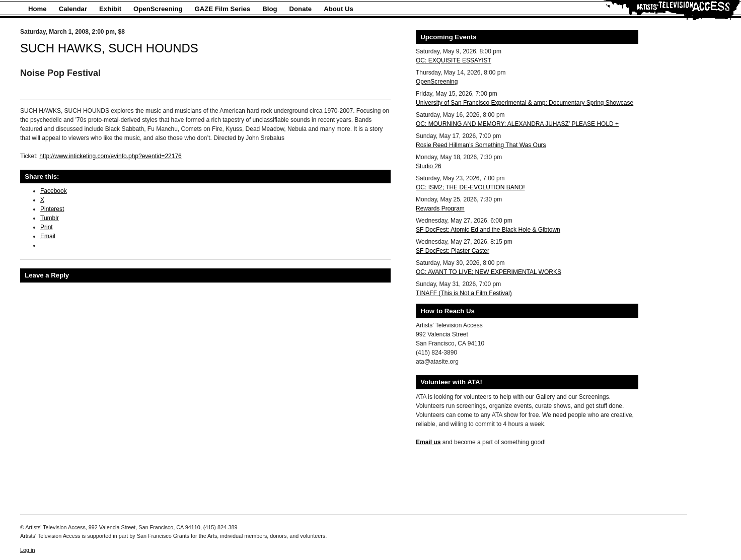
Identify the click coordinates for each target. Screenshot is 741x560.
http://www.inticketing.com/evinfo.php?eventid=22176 (110, 156)
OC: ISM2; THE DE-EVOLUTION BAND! (470, 187)
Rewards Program (440, 208)
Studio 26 (429, 166)
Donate (301, 9)
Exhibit (110, 9)
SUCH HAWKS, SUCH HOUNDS (109, 48)
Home (38, 9)
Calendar (73, 9)
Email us (428, 442)
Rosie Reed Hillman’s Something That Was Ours (481, 145)
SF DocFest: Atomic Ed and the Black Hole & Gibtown (488, 230)
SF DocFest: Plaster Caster (453, 251)
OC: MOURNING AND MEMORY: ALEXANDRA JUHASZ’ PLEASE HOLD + (517, 124)
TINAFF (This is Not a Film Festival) (464, 293)
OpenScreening (158, 9)
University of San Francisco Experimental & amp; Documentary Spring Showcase (525, 103)
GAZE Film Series (223, 9)
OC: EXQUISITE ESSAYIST (454, 60)
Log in (27, 550)
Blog (270, 9)
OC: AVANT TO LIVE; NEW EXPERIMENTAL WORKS (489, 272)
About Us (339, 9)
